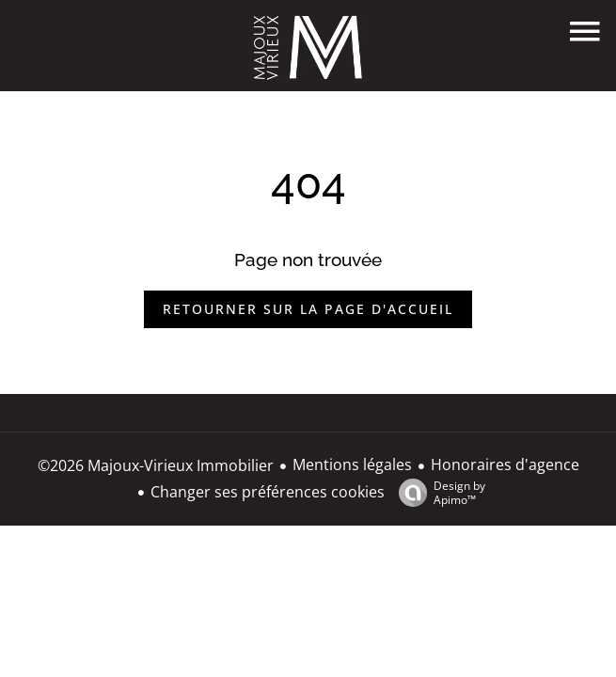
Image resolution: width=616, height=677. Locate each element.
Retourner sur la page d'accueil (308, 309)
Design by (437, 492)
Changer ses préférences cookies (268, 492)
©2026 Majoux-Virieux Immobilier (156, 465)
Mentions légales (352, 464)
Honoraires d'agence (505, 464)
